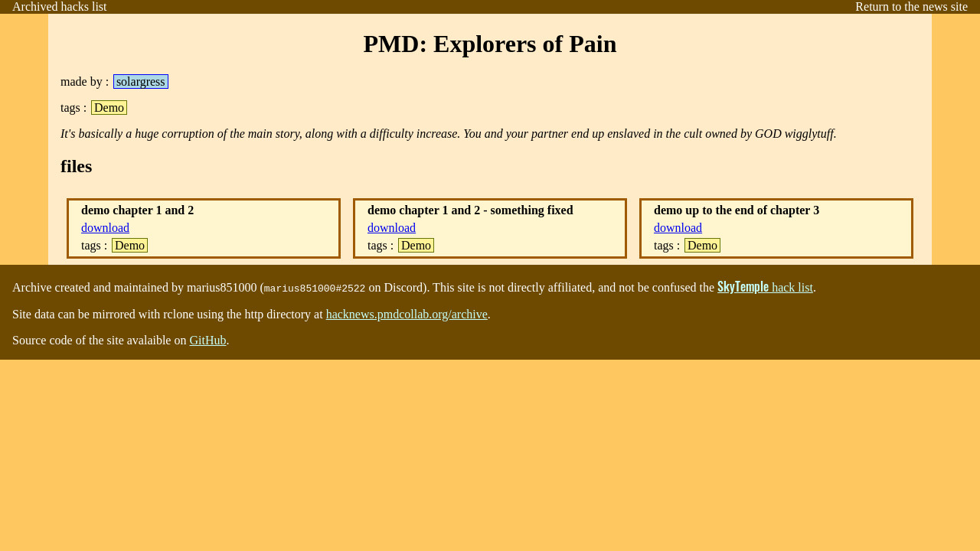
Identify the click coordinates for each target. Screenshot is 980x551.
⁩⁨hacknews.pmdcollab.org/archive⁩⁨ (407, 314)
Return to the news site (911, 7)
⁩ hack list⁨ (765, 287)
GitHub (207, 340)
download (105, 228)
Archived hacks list (60, 7)
